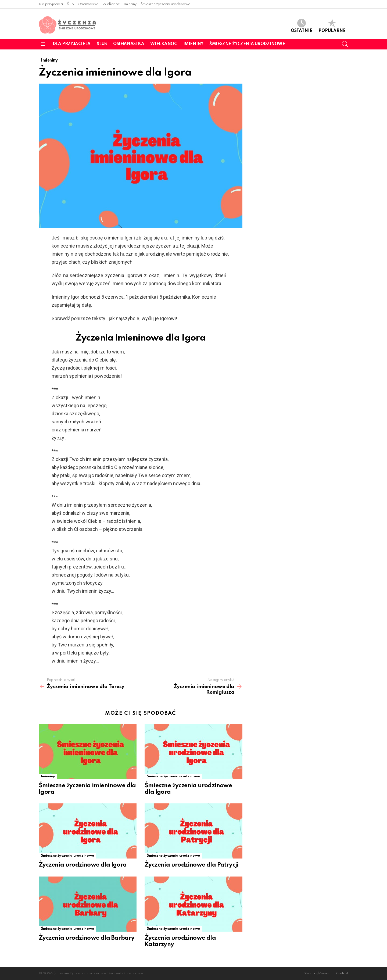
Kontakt (342, 973)
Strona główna (316, 973)
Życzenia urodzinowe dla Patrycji (192, 865)
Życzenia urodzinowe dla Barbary (87, 938)
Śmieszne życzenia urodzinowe (165, 4)
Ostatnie (302, 26)
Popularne (332, 26)
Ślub (70, 4)
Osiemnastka (88, 4)
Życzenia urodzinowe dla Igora (83, 865)
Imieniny (130, 4)
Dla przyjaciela (51, 4)
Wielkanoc (111, 4)
